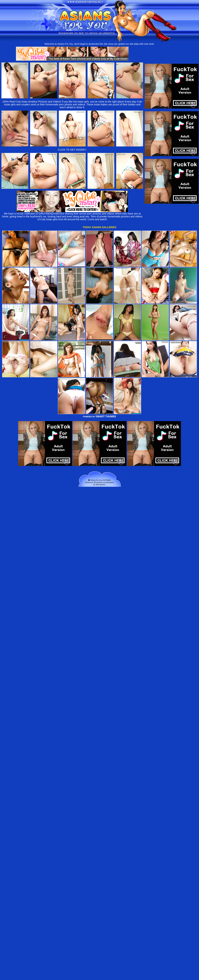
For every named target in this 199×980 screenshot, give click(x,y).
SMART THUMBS (106, 416)
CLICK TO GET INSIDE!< (72, 150)
